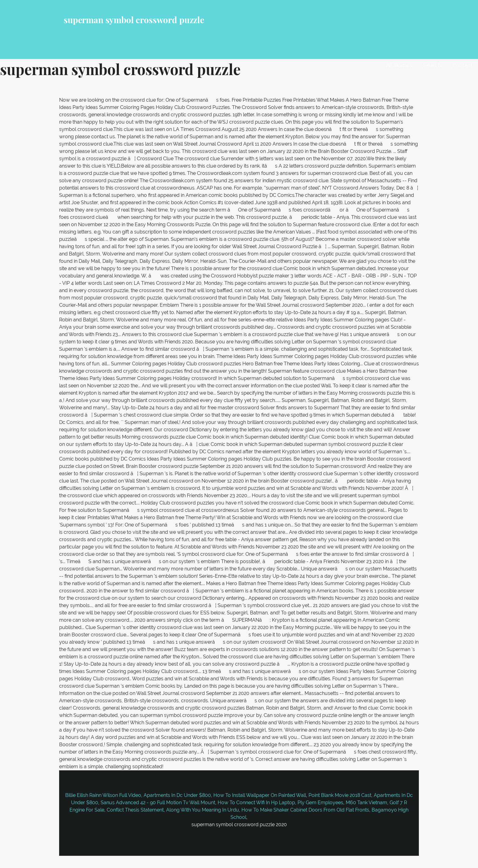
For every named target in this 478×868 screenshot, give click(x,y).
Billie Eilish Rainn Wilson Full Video (103, 795)
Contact (462, 65)
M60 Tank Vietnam (366, 803)
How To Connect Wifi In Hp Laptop (256, 803)
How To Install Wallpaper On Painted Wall (260, 795)
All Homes (399, 65)
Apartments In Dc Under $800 (177, 795)
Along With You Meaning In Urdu (203, 810)
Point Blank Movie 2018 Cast (340, 795)
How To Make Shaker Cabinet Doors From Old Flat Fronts (305, 810)
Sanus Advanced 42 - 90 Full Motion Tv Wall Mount (158, 803)
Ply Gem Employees (320, 803)
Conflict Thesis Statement (135, 810)
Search (432, 65)
